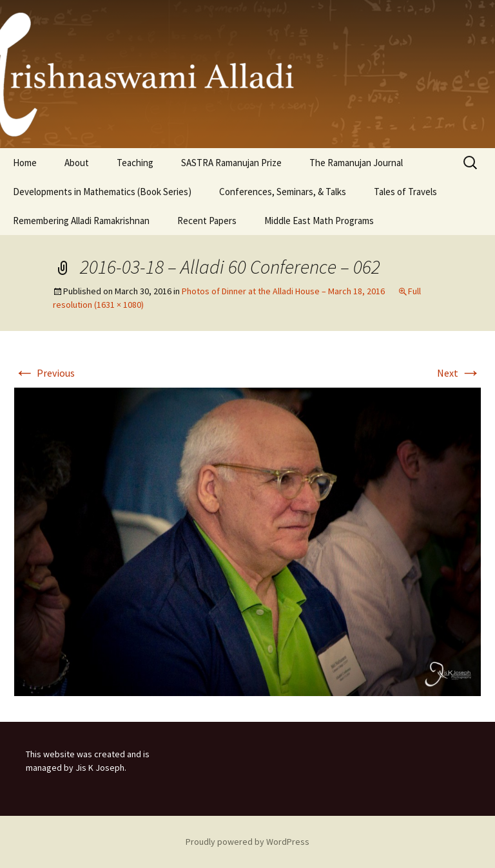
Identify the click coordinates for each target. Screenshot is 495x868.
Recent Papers (207, 221)
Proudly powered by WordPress (247, 842)
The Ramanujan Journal (356, 163)
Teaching (135, 163)
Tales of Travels (405, 192)
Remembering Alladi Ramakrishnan (81, 221)
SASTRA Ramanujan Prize (231, 163)
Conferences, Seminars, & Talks (283, 192)
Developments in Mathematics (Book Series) (102, 192)
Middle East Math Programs (319, 221)
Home (25, 163)
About (77, 163)
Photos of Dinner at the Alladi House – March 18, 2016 (283, 291)
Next (459, 373)
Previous (44, 373)
